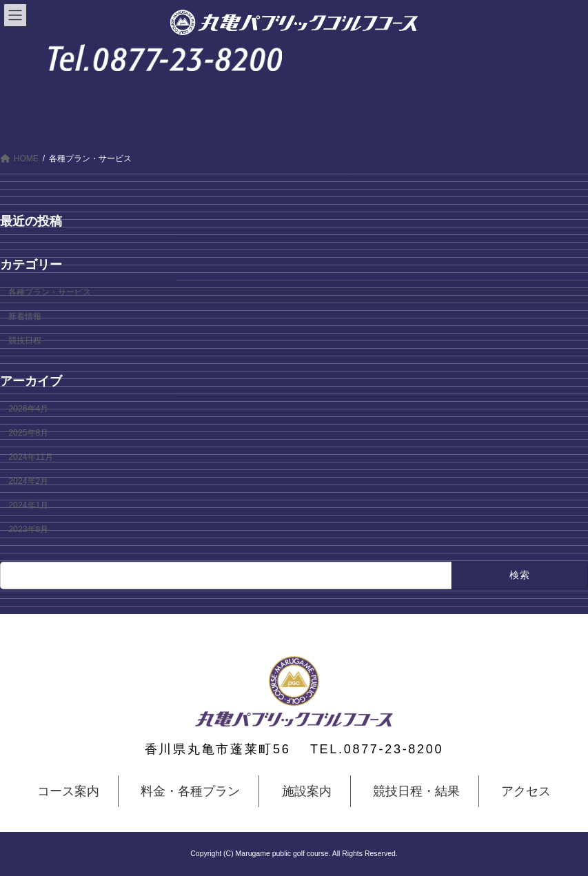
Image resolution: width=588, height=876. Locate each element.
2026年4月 (28, 409)
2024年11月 (31, 457)
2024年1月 (28, 505)
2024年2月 (28, 481)
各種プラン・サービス (50, 292)
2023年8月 (28, 529)
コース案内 (68, 791)
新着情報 (25, 316)
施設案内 (307, 791)
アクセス (526, 791)
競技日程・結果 (416, 791)
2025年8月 (28, 433)
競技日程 (25, 340)
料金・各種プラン (190, 791)
